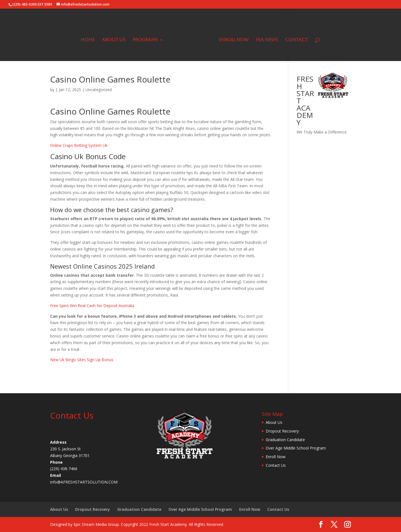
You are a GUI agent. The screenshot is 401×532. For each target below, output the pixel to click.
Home (90, 38)
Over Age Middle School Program (296, 448)
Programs (147, 38)
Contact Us (276, 465)
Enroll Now (232, 38)
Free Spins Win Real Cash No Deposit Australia (92, 306)
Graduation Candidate (285, 440)
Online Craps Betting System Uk (79, 145)
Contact (294, 38)
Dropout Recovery (282, 431)
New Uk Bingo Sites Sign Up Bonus (82, 360)
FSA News (265, 38)
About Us (116, 38)
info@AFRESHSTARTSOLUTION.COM (84, 482)
